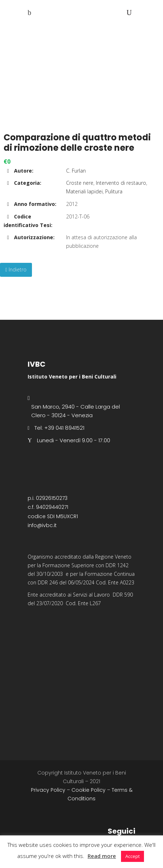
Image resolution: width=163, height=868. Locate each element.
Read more (102, 856)
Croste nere (80, 183)
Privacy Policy (48, 790)
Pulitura (114, 191)
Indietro (16, 269)
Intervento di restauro (121, 183)
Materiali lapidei (84, 191)
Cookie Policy (89, 790)
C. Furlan (76, 171)
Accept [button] (132, 856)
